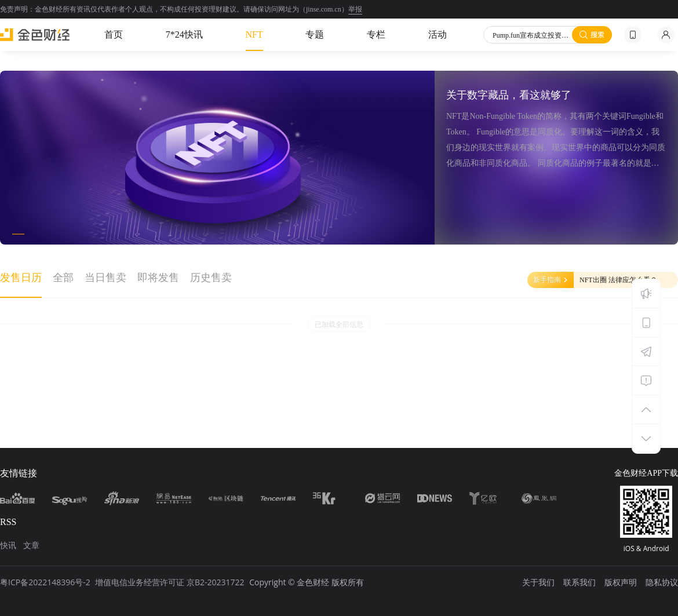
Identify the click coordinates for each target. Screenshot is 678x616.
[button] (18, 234)
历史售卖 (211, 278)
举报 (355, 9)
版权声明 (621, 582)
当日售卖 (105, 278)
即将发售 (158, 278)
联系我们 (579, 582)
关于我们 (538, 582)
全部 (63, 278)
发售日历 (21, 278)
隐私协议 (662, 582)
